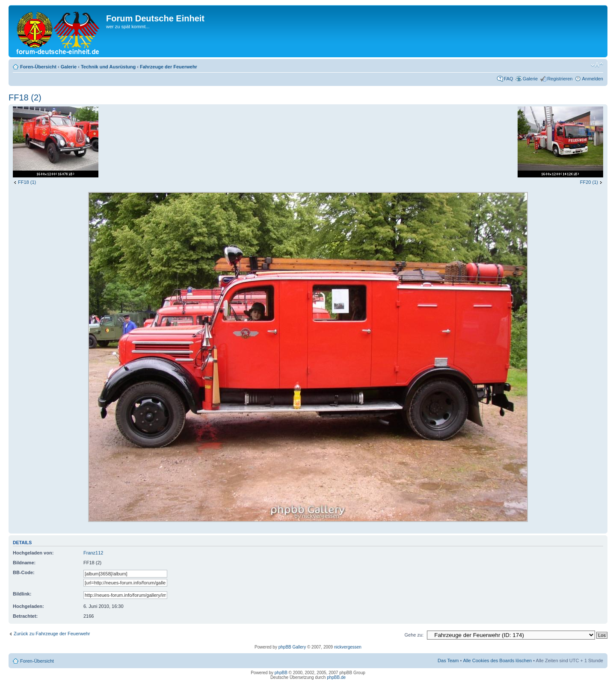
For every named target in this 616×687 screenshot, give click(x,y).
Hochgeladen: (28, 606)
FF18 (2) (25, 97)
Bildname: (24, 563)
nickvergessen (348, 647)
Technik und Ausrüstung (108, 67)
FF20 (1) (589, 182)
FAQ (509, 79)
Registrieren (560, 79)
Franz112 (93, 553)
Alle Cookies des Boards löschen (497, 660)
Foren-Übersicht (38, 67)
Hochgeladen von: (33, 553)
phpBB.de (336, 677)
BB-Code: (24, 572)
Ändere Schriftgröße (597, 65)
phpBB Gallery (292, 647)
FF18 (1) (27, 182)
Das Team (448, 660)
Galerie (69, 67)
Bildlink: (22, 594)
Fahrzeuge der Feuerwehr (169, 67)
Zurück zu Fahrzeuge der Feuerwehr (52, 634)
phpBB (281, 673)
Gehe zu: (414, 635)
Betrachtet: (25, 616)
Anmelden (592, 79)
